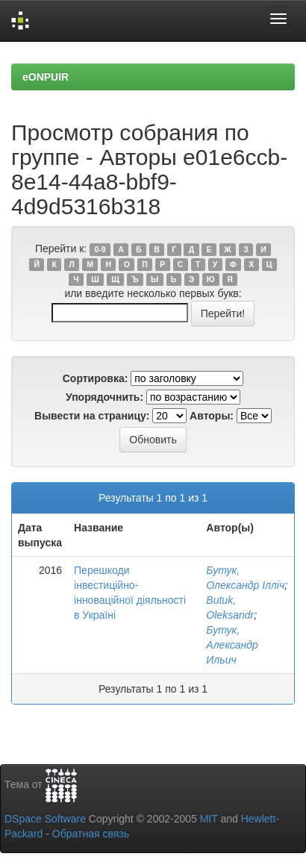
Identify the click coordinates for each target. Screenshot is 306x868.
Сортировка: (96, 378)
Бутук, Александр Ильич (232, 645)
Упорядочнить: (104, 397)
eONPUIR (46, 77)
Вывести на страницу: (92, 416)
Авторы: (212, 416)
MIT (209, 819)
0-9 (100, 249)
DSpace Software (45, 819)
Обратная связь (91, 834)
